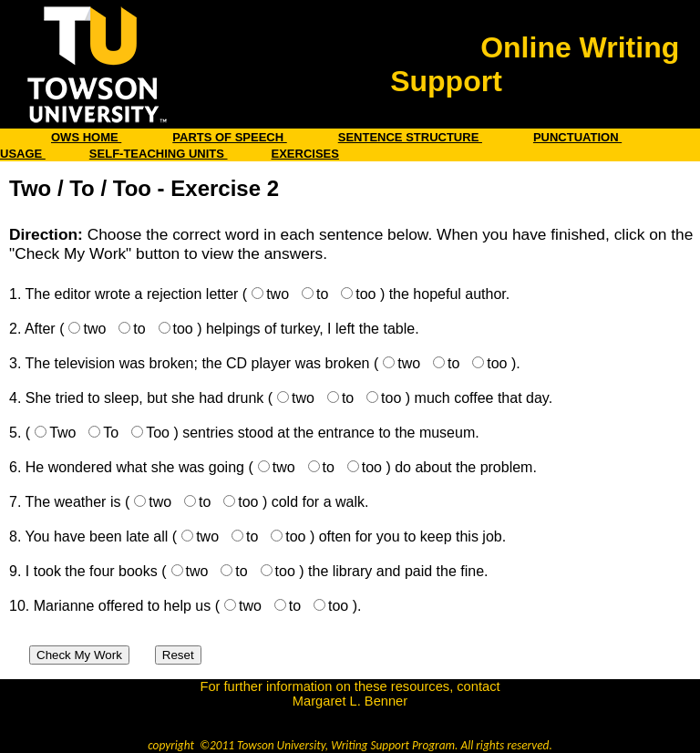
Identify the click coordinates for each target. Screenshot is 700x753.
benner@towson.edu (350, 716)
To (111, 433)
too (365, 294)
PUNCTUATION (577, 137)
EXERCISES (305, 154)
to (322, 294)
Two (62, 433)
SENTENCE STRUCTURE (410, 137)
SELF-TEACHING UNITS (159, 154)
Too (158, 433)
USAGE (23, 154)
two (278, 294)
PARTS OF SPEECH (229, 137)
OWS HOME (86, 137)
